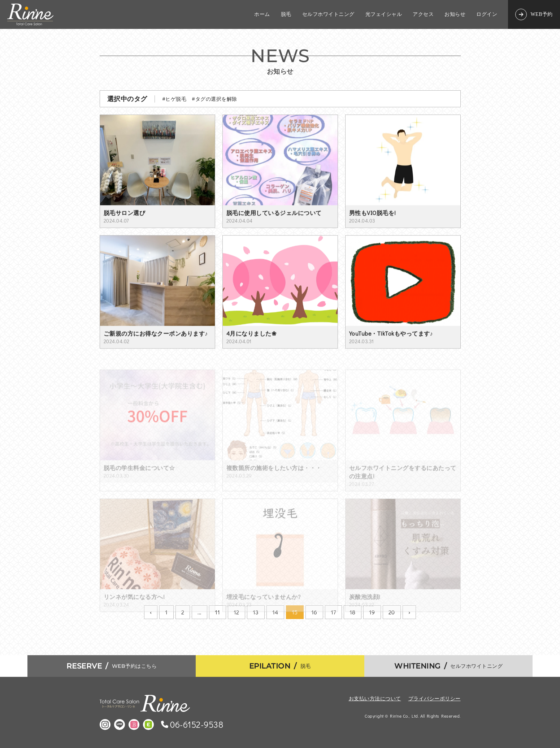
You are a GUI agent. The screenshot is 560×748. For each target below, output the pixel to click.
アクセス (423, 14)
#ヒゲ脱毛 (174, 99)
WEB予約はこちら (112, 666)
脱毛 (286, 14)
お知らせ (455, 14)
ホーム (262, 14)
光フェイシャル (384, 14)
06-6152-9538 (197, 725)
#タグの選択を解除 (214, 99)
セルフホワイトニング (328, 14)
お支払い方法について (375, 698)
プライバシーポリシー (435, 698)
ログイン (487, 14)
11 (218, 612)
